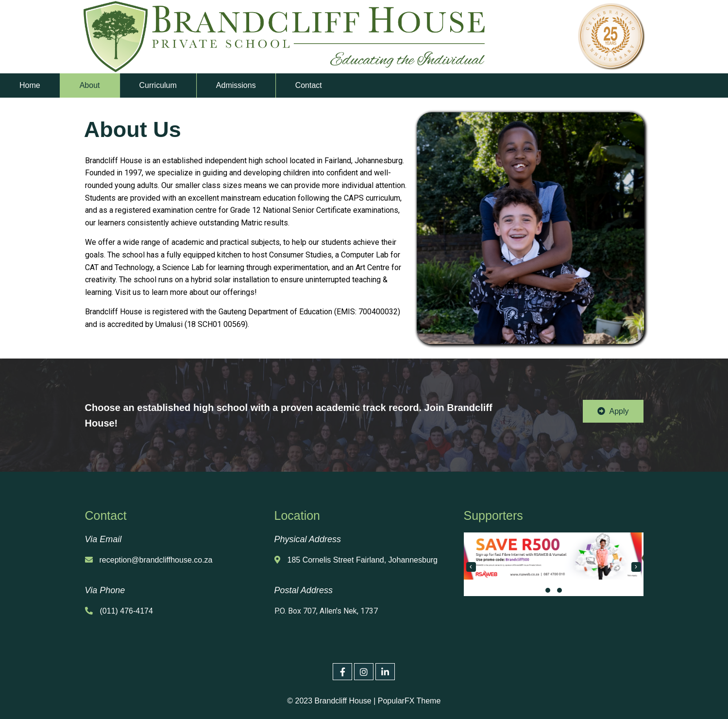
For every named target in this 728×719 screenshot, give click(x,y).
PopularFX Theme (409, 701)
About (90, 85)
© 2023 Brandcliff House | (332, 701)
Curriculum (158, 85)
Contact (309, 85)
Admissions (236, 85)
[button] (548, 590)
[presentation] (471, 567)
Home (30, 85)
